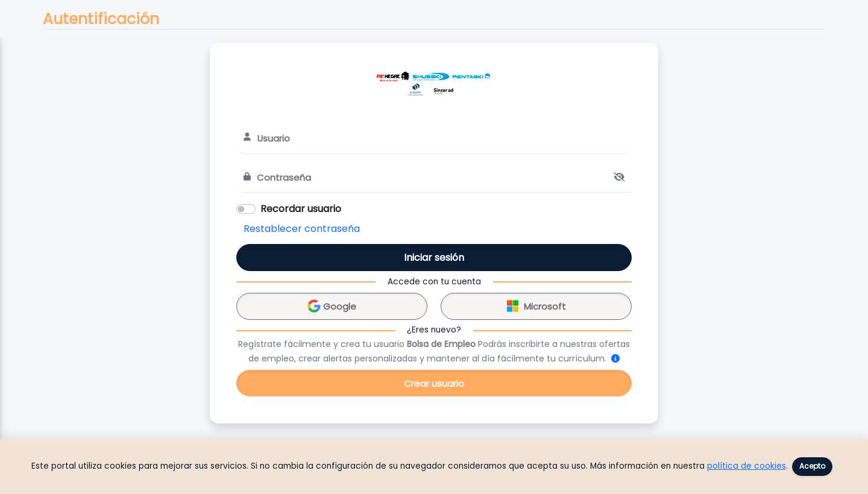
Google (332, 305)
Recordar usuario (301, 209)
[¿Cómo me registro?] (615, 358)
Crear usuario (434, 383)
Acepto (812, 466)
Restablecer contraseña (302, 229)
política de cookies (747, 466)
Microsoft (536, 305)
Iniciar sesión (434, 258)
